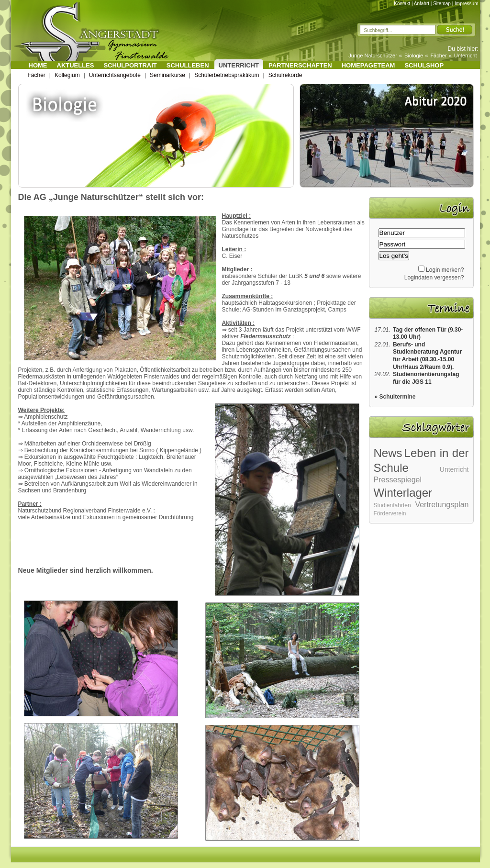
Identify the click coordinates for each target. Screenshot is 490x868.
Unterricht (466, 56)
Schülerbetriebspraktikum (227, 75)
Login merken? (445, 270)
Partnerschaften (300, 65)
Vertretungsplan (442, 505)
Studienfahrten (392, 505)
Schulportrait (130, 65)
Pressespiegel (398, 480)
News (388, 453)
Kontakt (402, 4)
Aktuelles (76, 65)
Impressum (466, 4)
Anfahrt (422, 4)
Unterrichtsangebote (115, 75)
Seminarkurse (167, 75)
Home (38, 65)
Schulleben (188, 65)
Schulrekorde (285, 75)
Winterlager (403, 493)
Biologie (414, 56)
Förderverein (390, 513)
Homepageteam (368, 65)
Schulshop (424, 65)
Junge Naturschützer (373, 56)
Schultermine (398, 397)
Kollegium (67, 75)
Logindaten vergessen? (434, 278)
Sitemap (442, 4)
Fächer (438, 56)
